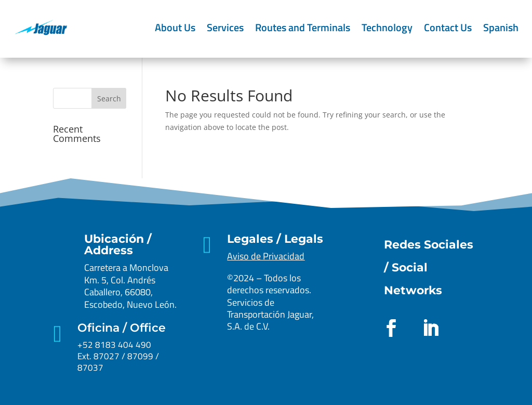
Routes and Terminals (303, 27)
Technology (387, 27)
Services (225, 27)
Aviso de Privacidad (266, 256)
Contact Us (448, 27)
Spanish (501, 27)
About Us (175, 27)
